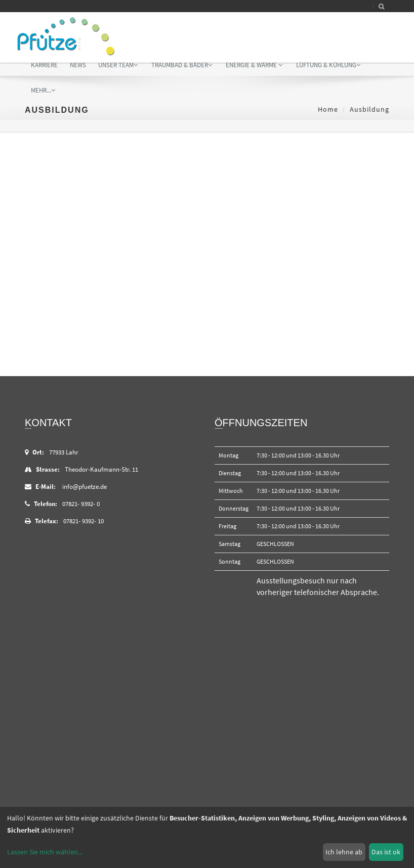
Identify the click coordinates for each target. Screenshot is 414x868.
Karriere (44, 65)
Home (328, 109)
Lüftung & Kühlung (328, 65)
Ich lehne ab (344, 852)
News (78, 65)
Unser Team (118, 65)
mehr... (43, 90)
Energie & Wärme (254, 65)
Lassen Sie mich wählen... (45, 852)
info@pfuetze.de (85, 487)
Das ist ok (386, 852)
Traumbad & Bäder (182, 65)
